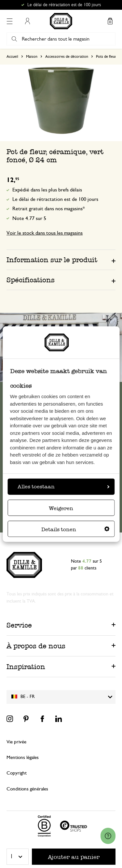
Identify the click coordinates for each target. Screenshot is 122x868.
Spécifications (31, 280)
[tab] (61, 260)
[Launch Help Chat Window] (108, 836)
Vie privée (16, 742)
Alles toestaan (63, 487)
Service (19, 625)
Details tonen (75, 529)
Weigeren (61, 508)
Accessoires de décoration (67, 56)
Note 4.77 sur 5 (29, 218)
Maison (32, 56)
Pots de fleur (106, 56)
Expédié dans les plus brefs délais (47, 190)
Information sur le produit (52, 260)
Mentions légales (23, 758)
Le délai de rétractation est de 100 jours (55, 199)
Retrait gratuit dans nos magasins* (49, 209)
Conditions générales (27, 789)
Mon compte (27, 21)
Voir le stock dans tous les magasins (45, 233)
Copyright (17, 773)
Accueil (12, 56)
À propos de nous (36, 646)
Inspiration (26, 667)
